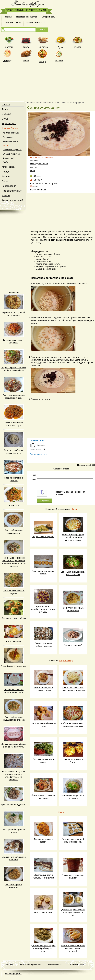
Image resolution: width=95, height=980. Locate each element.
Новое (61, 812)
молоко (34, 167)
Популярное (14, 293)
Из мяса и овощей (11, 133)
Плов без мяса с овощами (14, 666)
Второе (78, 47)
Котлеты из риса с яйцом (14, 618)
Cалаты (9, 47)
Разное (6, 195)
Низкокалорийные (12, 191)
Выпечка (43, 47)
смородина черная (39, 164)
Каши (74, 509)
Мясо (26, 61)
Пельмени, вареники (12, 150)
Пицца (42, 62)
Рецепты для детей (12, 200)
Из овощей (8, 137)
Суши (5, 181)
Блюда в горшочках (12, 154)
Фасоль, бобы (9, 158)
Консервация (9, 186)
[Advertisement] (47, 82)
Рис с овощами (14, 641)
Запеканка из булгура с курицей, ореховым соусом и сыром (73, 537)
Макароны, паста (10, 141)
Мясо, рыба (8, 167)
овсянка (34, 160)
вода (32, 171)
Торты (26, 47)
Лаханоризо (14, 505)
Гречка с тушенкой (73, 645)
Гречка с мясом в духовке (14, 805)
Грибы (5, 162)
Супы (61, 47)
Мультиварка (9, 124)
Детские (7, 61)
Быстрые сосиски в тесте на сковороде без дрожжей (73, 948)
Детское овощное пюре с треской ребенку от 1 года (43, 948)
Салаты (6, 104)
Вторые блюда (10, 128)
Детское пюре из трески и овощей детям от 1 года (73, 912)
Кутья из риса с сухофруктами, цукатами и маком (43, 609)
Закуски (59, 61)
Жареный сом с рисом (43, 537)
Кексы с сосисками (43, 912)
